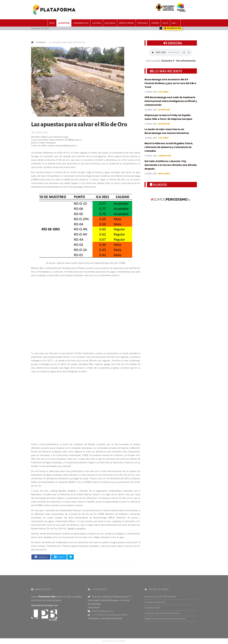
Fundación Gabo (152, 608)
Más (174, 23)
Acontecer (64, 23)
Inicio (52, 23)
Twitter (59, 557)
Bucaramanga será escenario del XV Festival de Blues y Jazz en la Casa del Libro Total (170, 83)
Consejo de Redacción (155, 602)
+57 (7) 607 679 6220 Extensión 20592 (109, 615)
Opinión (155, 23)
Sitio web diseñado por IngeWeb (114, 641)
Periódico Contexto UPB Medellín (160, 597)
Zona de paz (165, 156)
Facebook (41, 557)
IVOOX (165, 23)
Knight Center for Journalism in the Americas (165, 619)
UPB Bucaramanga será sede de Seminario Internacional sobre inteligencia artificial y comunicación (171, 101)
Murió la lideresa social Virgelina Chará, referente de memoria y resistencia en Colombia (169, 147)
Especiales (143, 23)
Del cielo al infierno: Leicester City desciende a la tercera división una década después (171, 165)
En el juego (110, 23)
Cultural (97, 23)
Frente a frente (127, 23)
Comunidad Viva (81, 23)
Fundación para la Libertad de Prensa (162, 613)
